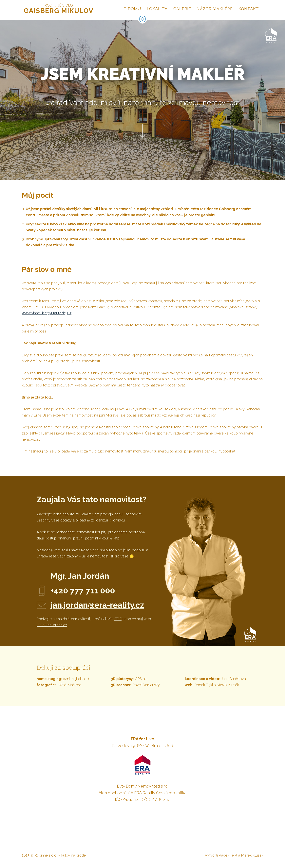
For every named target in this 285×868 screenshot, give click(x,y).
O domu (132, 9)
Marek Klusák (252, 855)
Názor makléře (215, 9)
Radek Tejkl (228, 855)
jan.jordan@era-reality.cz (97, 605)
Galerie (182, 9)
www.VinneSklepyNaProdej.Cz (47, 313)
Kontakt (249, 9)
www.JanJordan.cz (52, 625)
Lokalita (157, 9)
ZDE (118, 619)
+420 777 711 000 (83, 591)
